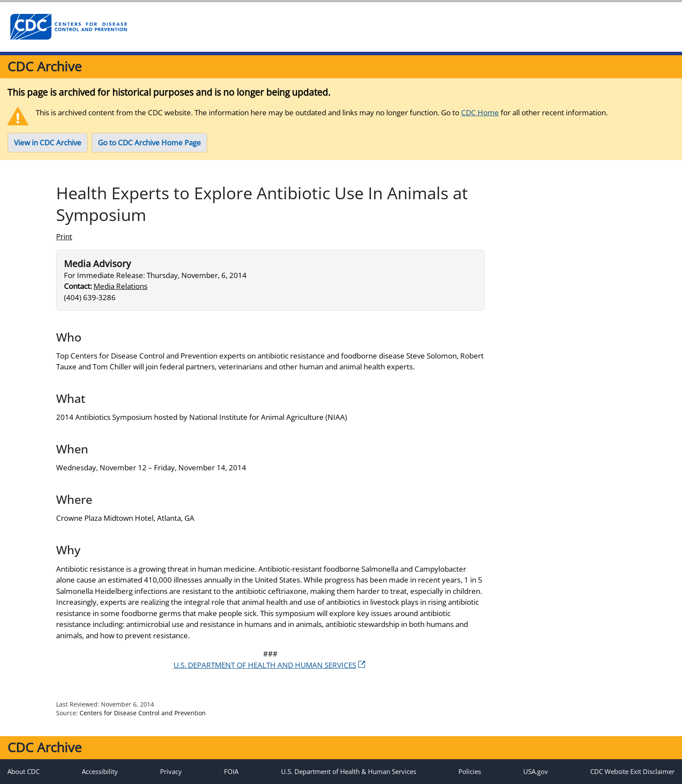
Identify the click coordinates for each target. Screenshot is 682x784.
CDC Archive (45, 66)
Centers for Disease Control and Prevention (143, 713)
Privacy (171, 771)
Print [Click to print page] (64, 236)
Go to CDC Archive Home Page (149, 142)
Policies (470, 771)
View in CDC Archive (48, 142)
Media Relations (120, 286)
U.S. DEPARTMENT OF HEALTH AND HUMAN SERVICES (269, 665)
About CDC (23, 771)
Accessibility (100, 771)
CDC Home (480, 112)
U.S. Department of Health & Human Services (349, 771)
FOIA (231, 771)
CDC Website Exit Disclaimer (632, 771)
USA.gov (536, 771)
